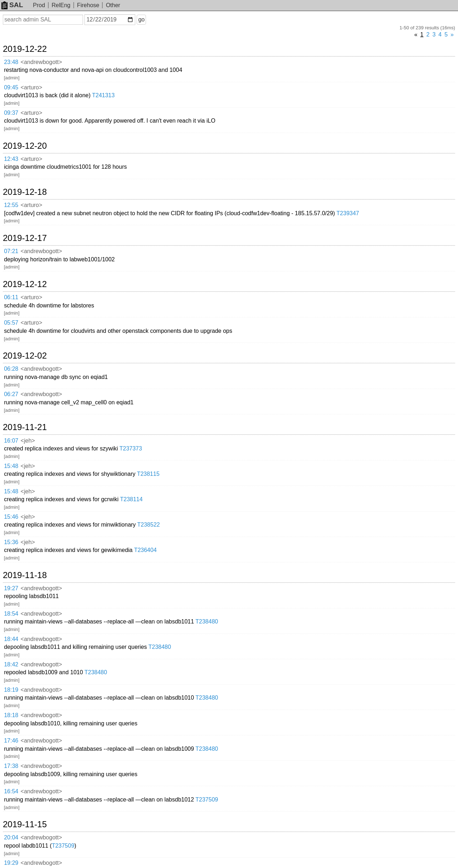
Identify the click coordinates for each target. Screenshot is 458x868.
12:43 (11, 159)
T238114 (131, 499)
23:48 (11, 62)
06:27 (11, 394)
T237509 (207, 800)
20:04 (11, 837)
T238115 (148, 474)
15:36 (11, 542)
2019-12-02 (25, 356)
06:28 (11, 369)
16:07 (11, 441)
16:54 (11, 791)
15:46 (11, 517)
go (141, 19)
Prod (39, 5)
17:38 (11, 766)
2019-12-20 (25, 146)
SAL (12, 5)
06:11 (11, 297)
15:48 (11, 466)
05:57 (11, 323)
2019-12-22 (25, 49)
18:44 (11, 639)
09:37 (11, 113)
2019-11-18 (25, 575)
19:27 (11, 588)
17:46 (11, 741)
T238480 (207, 622)
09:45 (11, 87)
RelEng (61, 5)
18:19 (11, 690)
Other (113, 5)
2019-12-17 (25, 238)
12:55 (11, 205)
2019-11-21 (25, 427)
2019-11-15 (25, 824)
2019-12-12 (25, 284)
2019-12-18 (25, 192)
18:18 (11, 715)
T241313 (103, 95)
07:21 (11, 251)
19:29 (11, 863)
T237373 (131, 448)
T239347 (348, 213)
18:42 (11, 664)
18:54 (11, 614)
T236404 (145, 550)
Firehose (88, 5)
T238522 (149, 525)
